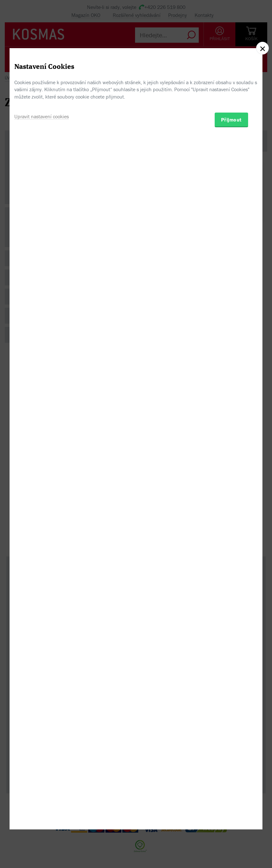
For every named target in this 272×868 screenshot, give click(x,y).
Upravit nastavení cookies (42, 465)
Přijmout (231, 468)
